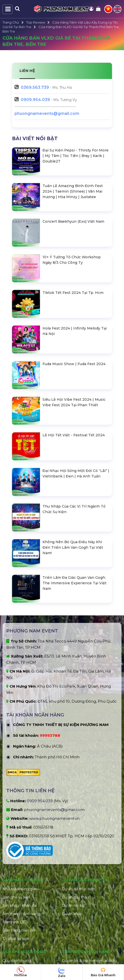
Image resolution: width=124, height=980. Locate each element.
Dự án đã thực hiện (78, 815)
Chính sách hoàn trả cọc (83, 902)
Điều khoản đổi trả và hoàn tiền (29, 943)
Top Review (36, 22)
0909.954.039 (35, 100)
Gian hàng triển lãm (19, 856)
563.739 (35, 87)
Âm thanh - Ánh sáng (21, 840)
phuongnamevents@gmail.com (47, 113)
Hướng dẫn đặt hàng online (86, 927)
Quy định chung (17, 886)
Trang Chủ (11, 22)
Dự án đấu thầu (75, 823)
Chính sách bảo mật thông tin (28, 903)
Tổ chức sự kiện (16, 864)
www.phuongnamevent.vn (54, 744)
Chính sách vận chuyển (82, 910)
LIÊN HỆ (27, 71)
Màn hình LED (15, 848)
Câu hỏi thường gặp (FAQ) (85, 935)
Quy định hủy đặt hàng (23, 935)
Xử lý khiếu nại (74, 918)
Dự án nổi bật (74, 831)
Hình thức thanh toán (21, 895)
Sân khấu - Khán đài (20, 831)
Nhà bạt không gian (20, 815)
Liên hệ (68, 943)
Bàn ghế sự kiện (16, 823)
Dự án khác (72, 840)
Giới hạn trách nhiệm (20, 927)
